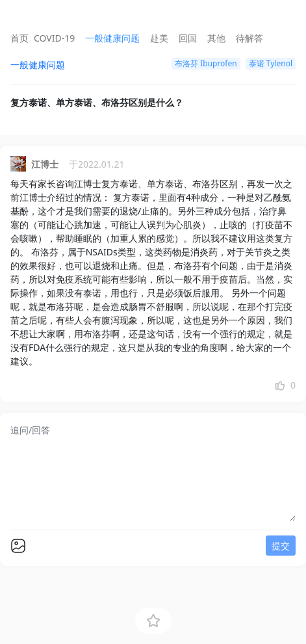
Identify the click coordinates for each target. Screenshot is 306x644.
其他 (216, 38)
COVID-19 (54, 38)
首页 (19, 38)
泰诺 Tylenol (271, 63)
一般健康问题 (112, 38)
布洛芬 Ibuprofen (206, 63)
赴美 (159, 38)
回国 (188, 38)
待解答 (249, 38)
